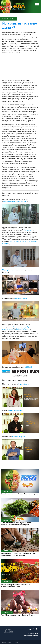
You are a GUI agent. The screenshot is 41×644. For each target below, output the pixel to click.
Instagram (6, 244)
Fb (14, 329)
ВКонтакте (26, 241)
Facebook (34, 241)
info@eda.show (33, 634)
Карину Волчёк (24, 384)
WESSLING (28, 367)
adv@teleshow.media (31, 636)
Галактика (28, 230)
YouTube (25, 329)
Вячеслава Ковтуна (16, 410)
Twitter (19, 329)
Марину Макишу (21, 298)
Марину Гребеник (9, 270)
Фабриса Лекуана (18, 437)
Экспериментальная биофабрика (15, 202)
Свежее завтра (15, 241)
